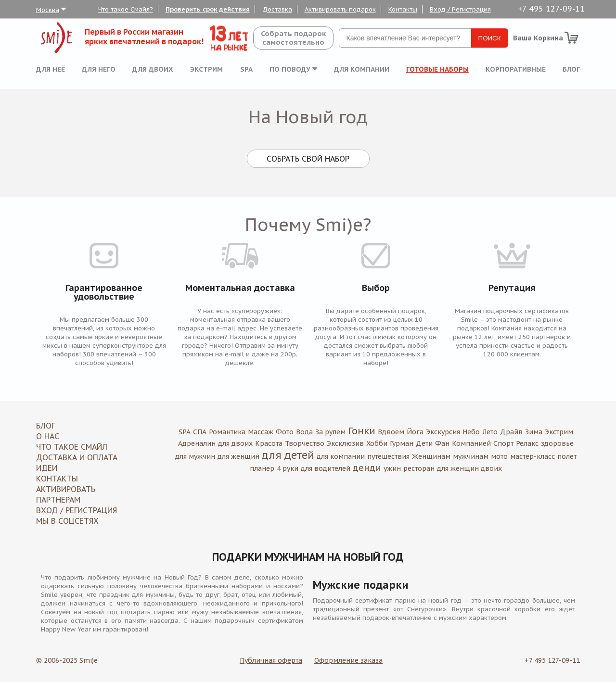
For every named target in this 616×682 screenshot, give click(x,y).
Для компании (362, 69)
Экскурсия (443, 432)
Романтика (227, 432)
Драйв (511, 432)
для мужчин (195, 456)
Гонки (362, 431)
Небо (471, 432)
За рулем (330, 432)
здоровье (557, 443)
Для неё (51, 69)
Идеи (47, 468)
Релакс (527, 443)
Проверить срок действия (208, 9)
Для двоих (153, 69)
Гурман (402, 443)
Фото (285, 432)
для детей (288, 455)
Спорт (503, 443)
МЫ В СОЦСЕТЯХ (67, 521)
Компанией (471, 443)
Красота (269, 443)
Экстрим (206, 69)
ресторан (419, 468)
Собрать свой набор (308, 159)
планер (262, 468)
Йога (415, 432)
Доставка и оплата (77, 457)
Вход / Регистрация (460, 9)
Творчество (305, 443)
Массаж (261, 432)
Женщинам (431, 456)
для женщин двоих (469, 468)
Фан (442, 443)
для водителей (326, 468)
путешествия (388, 456)
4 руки (288, 468)
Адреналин (197, 443)
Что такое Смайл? (126, 9)
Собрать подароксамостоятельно (293, 38)
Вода (304, 432)
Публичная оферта (271, 660)
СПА (200, 432)
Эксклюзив (345, 443)
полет (567, 456)
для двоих (235, 443)
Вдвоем (391, 432)
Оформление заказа (348, 660)
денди (367, 468)
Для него (99, 69)
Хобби (377, 443)
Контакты (403, 9)
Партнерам (58, 500)
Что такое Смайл (72, 447)
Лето (490, 432)
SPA (246, 69)
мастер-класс (533, 456)
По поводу (293, 69)
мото (499, 456)
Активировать (66, 489)
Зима (534, 432)
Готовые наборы (437, 69)
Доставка (277, 9)
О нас (48, 436)
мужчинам (471, 456)
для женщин (238, 456)
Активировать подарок (340, 9)
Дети (424, 443)
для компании (341, 456)
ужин (392, 468)
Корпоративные (516, 69)
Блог (571, 69)
